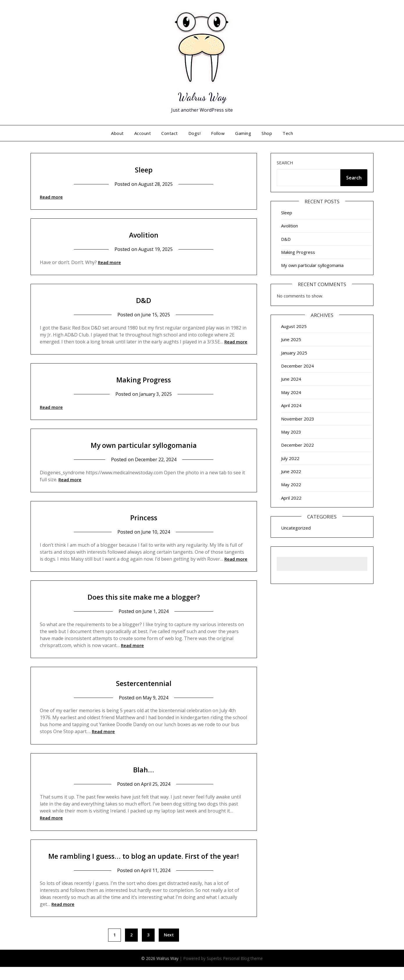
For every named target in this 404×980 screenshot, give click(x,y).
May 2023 (291, 432)
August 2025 (294, 326)
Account (143, 133)
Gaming (243, 133)
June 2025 (291, 339)
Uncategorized (296, 528)
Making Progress (144, 379)
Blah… (144, 769)
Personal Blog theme (243, 971)
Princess (144, 517)
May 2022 (291, 484)
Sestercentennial (144, 683)
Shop (267, 133)
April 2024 (291, 405)
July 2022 (290, 458)
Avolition (144, 234)
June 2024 (291, 379)
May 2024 (291, 392)
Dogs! (195, 133)
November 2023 (298, 419)
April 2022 (291, 498)
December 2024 (297, 366)
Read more (51, 197)
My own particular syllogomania (144, 444)
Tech (288, 133)
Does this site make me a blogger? (144, 596)
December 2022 (297, 445)
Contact (170, 133)
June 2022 (291, 471)
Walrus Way (202, 96)
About (117, 133)
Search (285, 163)
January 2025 (294, 353)
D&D (144, 300)
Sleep (144, 169)
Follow (218, 133)
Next (169, 948)
